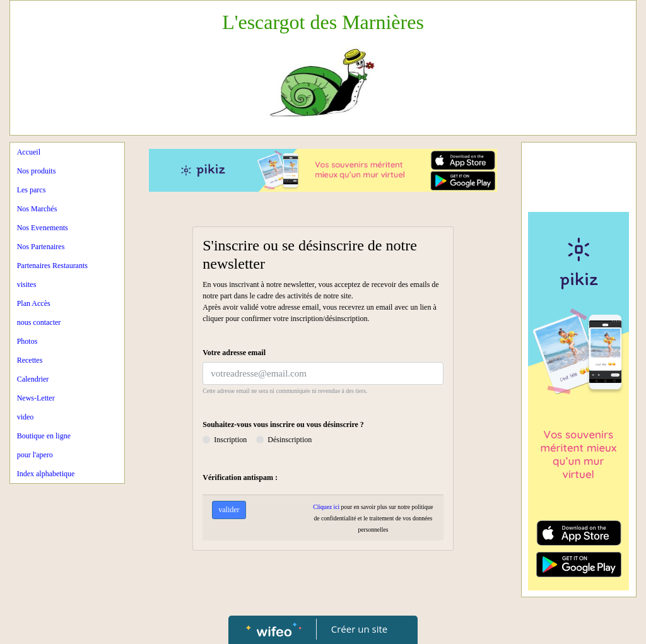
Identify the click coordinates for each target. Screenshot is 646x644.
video (26, 417)
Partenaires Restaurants (52, 266)
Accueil (29, 152)
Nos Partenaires (41, 247)
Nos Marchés (37, 209)
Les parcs (32, 190)
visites (27, 284)
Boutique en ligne (44, 436)
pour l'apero (35, 455)
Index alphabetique (46, 474)
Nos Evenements (43, 228)
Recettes (30, 360)
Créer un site (359, 629)
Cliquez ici (326, 507)
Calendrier (33, 379)
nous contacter (39, 322)
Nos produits (37, 171)
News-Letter (36, 398)
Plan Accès (34, 303)
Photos (27, 341)
